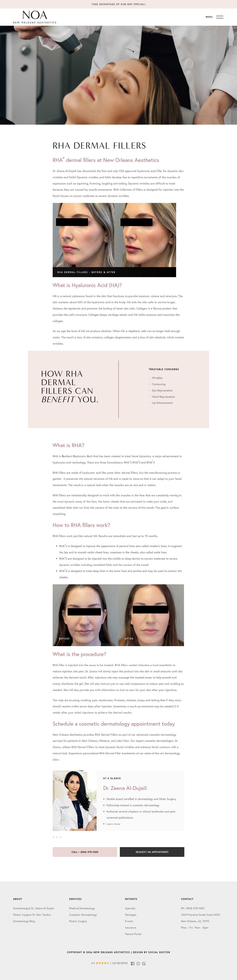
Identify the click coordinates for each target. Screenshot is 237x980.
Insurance (131, 927)
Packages (131, 915)
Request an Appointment (152, 852)
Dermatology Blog (24, 921)
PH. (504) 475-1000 (193, 908)
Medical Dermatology (82, 908)
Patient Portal (133, 934)
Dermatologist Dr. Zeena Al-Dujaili (34, 908)
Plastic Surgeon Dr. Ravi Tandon (32, 915)
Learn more (113, 824)
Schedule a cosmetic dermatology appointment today (114, 724)
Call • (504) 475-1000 (85, 852)
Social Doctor (159, 952)
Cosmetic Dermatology (83, 915)
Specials (130, 908)
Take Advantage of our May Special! (119, 4)
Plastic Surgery (78, 921)
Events (129, 921)
